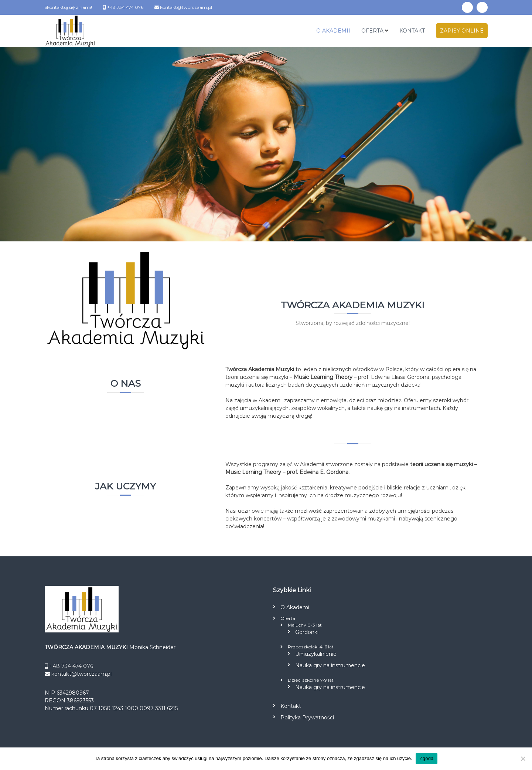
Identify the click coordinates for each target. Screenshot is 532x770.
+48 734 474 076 (125, 7)
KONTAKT (412, 31)
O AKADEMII (333, 31)
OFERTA (372, 31)
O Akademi (295, 607)
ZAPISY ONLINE (462, 31)
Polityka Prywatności (307, 718)
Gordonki (307, 632)
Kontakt (291, 706)
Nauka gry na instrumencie (330, 665)
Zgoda (426, 758)
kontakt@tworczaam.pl (185, 7)
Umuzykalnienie (316, 654)
